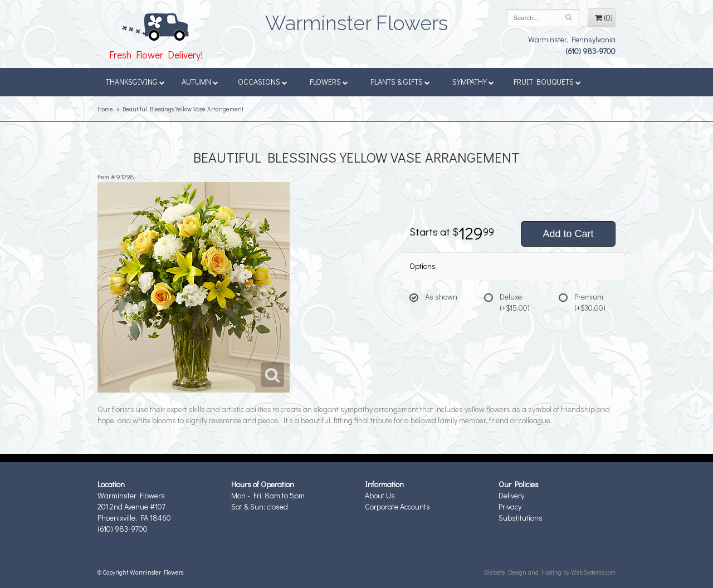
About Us (380, 495)
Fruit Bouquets (547, 82)
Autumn (200, 82)
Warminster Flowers (356, 19)
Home (105, 109)
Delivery (511, 495)
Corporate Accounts (397, 506)
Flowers (329, 82)
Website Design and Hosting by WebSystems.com (550, 572)
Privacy (510, 506)
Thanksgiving (135, 82)
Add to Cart (568, 234)
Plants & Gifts (400, 82)
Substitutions (521, 518)
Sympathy (473, 82)
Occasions (263, 82)
